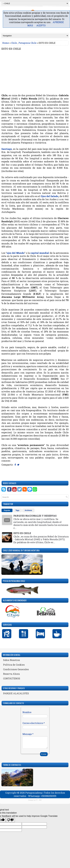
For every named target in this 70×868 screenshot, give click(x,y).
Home (6, 43)
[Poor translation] (10, 820)
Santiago (7, 149)
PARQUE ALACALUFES (16, 693)
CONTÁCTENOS (12, 678)
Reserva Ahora (11, 674)
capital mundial (40, 253)
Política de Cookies (14, 665)
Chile (14, 43)
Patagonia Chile (28, 43)
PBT (40, 800)
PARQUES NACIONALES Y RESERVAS (35, 516)
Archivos (28, 510)
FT (37, 800)
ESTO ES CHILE (11, 49)
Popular (7, 510)
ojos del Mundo (15, 253)
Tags (17, 510)
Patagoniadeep (34, 793)
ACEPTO (41, 25)
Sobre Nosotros (11, 660)
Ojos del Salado (50, 196)
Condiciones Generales (16, 669)
